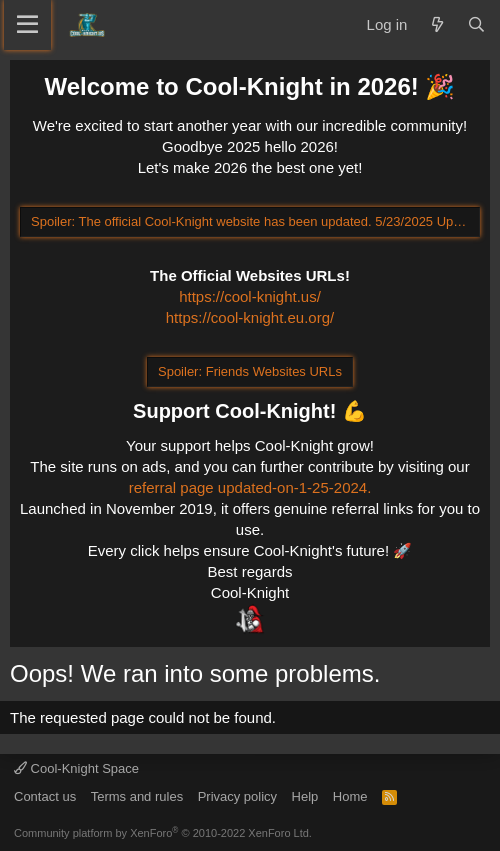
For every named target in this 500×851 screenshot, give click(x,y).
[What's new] (436, 24)
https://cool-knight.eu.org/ (250, 317)
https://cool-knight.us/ (250, 296)
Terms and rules (137, 796)
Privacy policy (237, 796)
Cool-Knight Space (76, 768)
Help (305, 796)
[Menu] (27, 25)
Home (350, 796)
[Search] (476, 24)
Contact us (45, 796)
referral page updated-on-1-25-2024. (250, 487)
